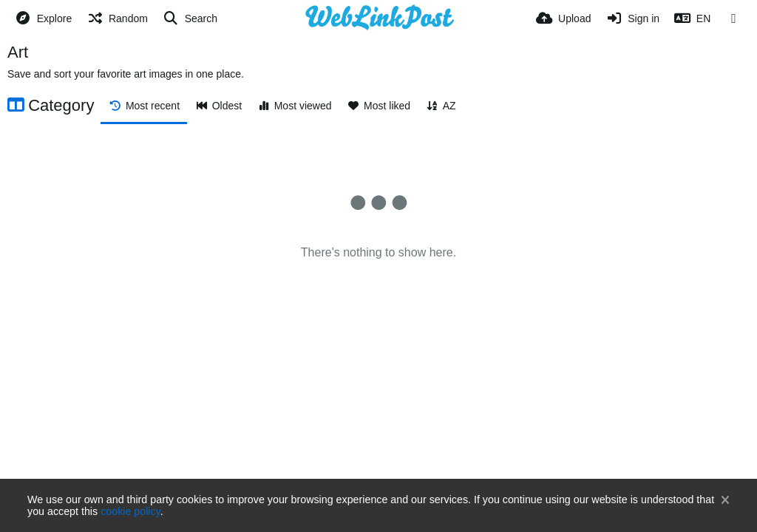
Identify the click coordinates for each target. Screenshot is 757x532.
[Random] (117, 18)
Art (18, 52)
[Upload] (563, 18)
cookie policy (130, 511)
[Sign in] (632, 18)
